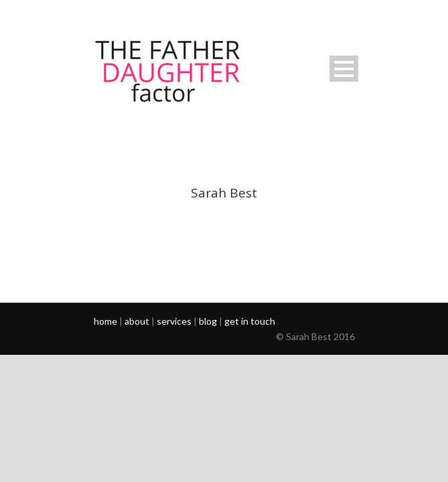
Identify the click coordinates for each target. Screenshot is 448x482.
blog (208, 321)
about (137, 321)
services (174, 321)
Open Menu (344, 69)
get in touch (250, 321)
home (105, 321)
